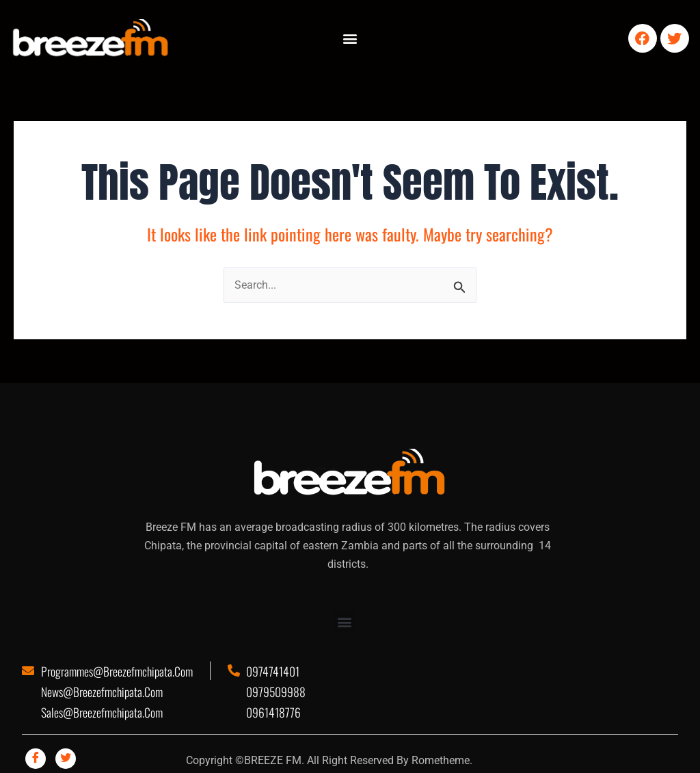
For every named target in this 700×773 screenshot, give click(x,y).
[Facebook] (36, 759)
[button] (350, 39)
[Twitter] (66, 759)
